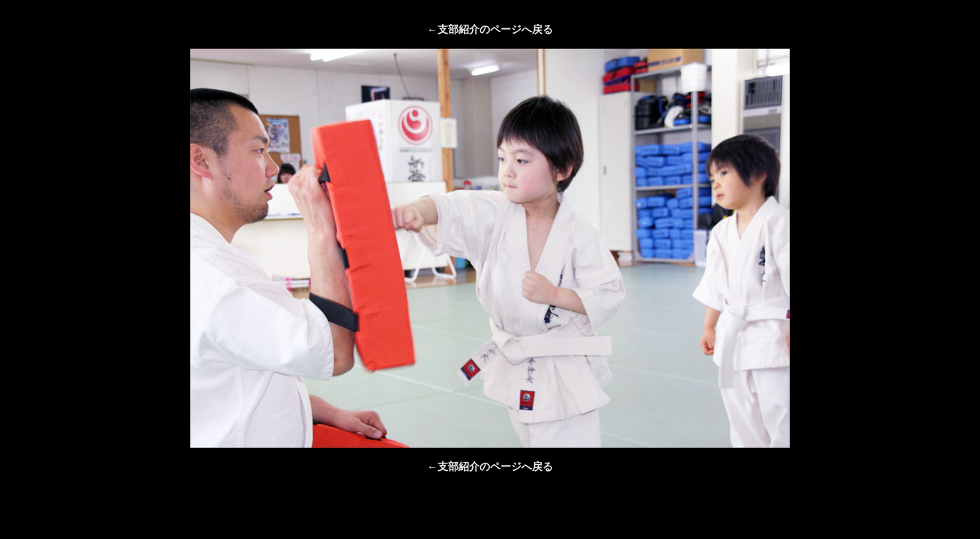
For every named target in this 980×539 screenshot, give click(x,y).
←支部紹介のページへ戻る (490, 30)
